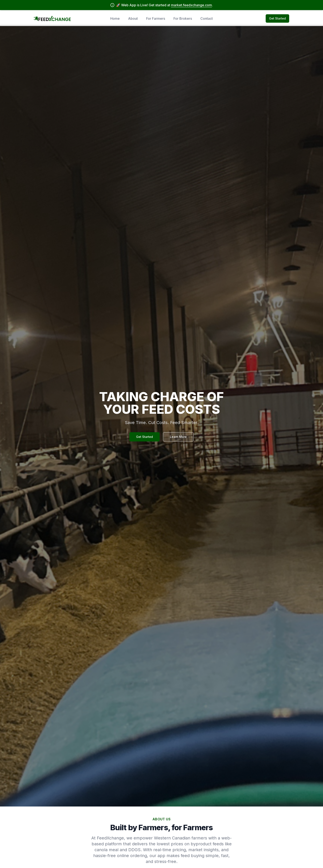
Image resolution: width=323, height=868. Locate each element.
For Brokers (183, 18)
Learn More (178, 437)
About (133, 18)
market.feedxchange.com (191, 5)
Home (115, 18)
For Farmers (156, 18)
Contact (207, 18)
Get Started (277, 18)
